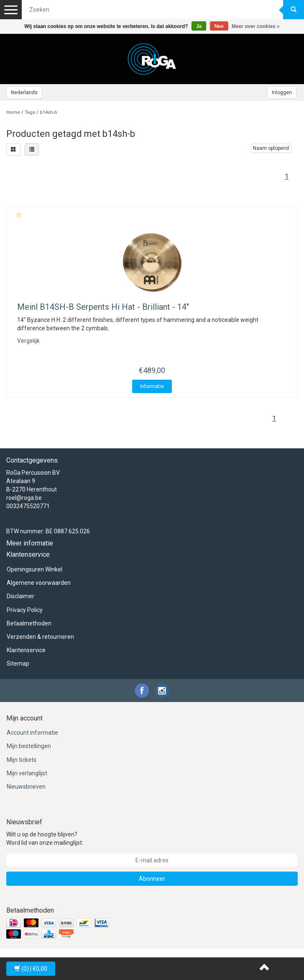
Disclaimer (20, 596)
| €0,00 (31, 969)
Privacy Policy (25, 610)
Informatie (152, 386)
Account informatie (32, 733)
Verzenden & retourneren (40, 637)
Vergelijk (28, 341)
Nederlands (24, 93)
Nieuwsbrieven (26, 787)
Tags (30, 112)
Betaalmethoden (29, 623)
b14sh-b (49, 112)
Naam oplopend (271, 148)
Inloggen (282, 93)
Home (13, 112)
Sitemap (18, 664)
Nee (219, 26)
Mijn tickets (22, 760)
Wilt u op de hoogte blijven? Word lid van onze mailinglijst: (45, 839)
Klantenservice (26, 650)
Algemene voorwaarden (39, 583)
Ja (199, 26)
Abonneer (152, 879)
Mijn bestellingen (29, 746)
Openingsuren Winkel (34, 569)
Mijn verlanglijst (27, 773)
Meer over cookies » (256, 26)
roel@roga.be (24, 498)
